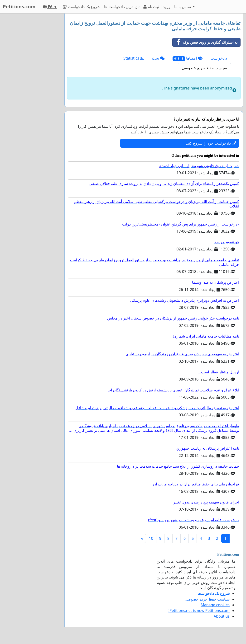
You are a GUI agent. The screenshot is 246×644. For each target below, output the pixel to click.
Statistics (134, 58)
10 (151, 538)
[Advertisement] (31, 85)
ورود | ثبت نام (157, 7)
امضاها (188, 58)
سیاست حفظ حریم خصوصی (204, 68)
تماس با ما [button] (183, 7)
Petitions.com (19, 7)
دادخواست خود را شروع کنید (211, 143)
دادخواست (219, 58)
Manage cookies (215, 605)
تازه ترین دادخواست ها (122, 7)
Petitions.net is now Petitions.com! (199, 611)
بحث (158, 58)
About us (222, 616)
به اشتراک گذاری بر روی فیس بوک (205, 42)
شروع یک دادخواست (82, 7)
